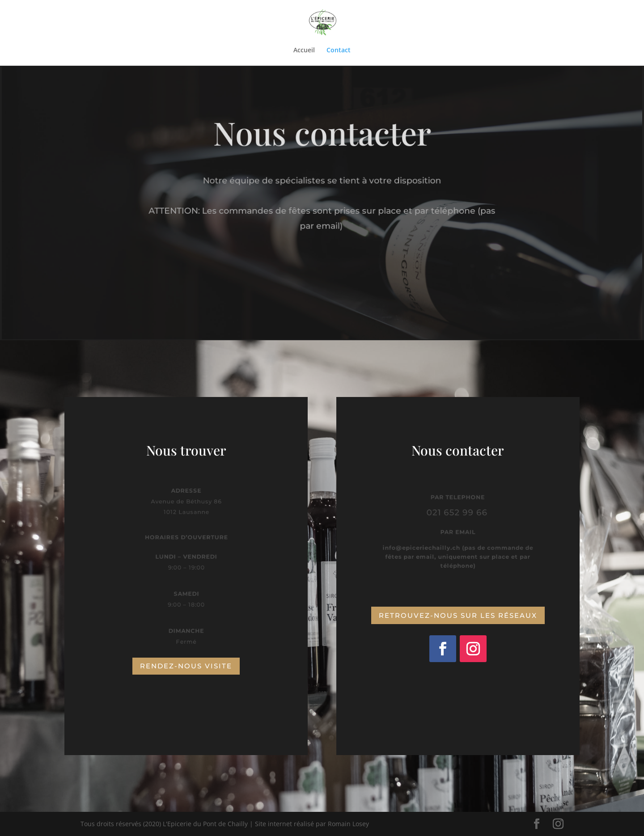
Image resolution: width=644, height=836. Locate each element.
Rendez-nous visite (186, 666)
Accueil (304, 51)
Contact (339, 51)
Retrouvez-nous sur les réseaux (458, 615)
